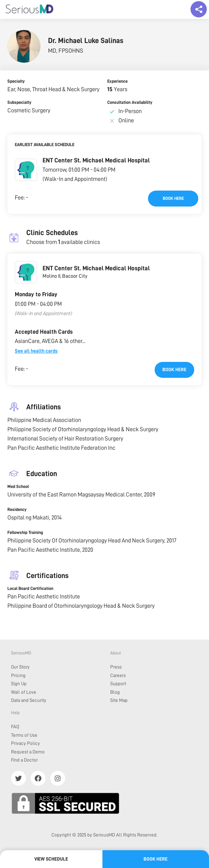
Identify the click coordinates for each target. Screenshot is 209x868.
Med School (18, 486)
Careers (118, 675)
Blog (115, 692)
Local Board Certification (30, 588)
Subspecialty (19, 102)
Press (116, 667)
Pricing (18, 675)
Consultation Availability (130, 102)
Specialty (16, 81)
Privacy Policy (26, 743)
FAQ (15, 727)
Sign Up (19, 684)
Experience (117, 81)
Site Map (119, 700)
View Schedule (51, 859)
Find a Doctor (24, 760)
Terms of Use (24, 735)
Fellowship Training (25, 532)
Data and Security (29, 700)
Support (118, 684)
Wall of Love (24, 692)
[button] (26, 170)
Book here (173, 198)
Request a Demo (28, 752)
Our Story (20, 667)
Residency (17, 509)
